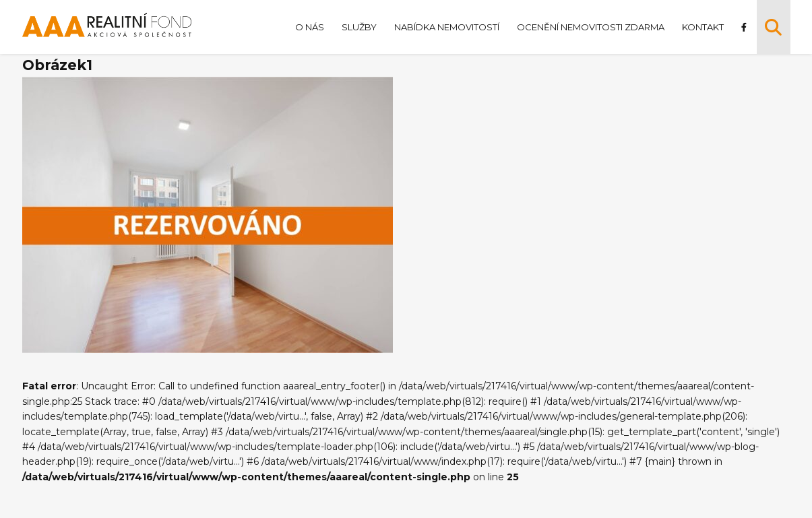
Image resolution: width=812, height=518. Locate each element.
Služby (359, 27)
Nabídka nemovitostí (447, 27)
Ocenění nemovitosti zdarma (591, 27)
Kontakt (703, 27)
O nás (310, 27)
